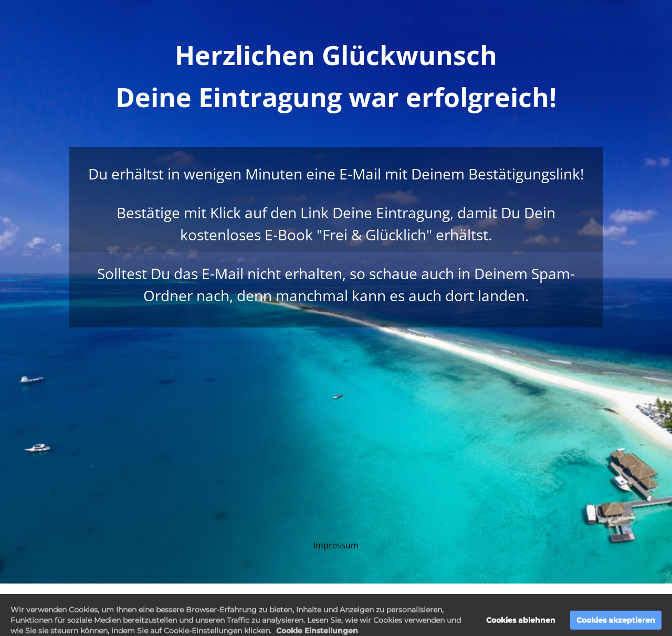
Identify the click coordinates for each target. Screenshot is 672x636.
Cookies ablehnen (521, 627)
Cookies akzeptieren (616, 627)
